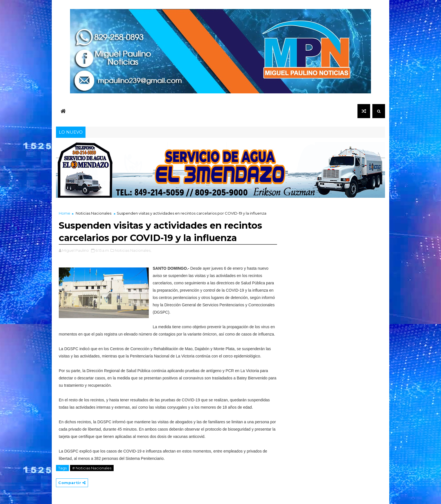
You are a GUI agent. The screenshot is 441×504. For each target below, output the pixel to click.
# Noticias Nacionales (92, 468)
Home (65, 213)
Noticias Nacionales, (133, 250)
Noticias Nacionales (94, 213)
